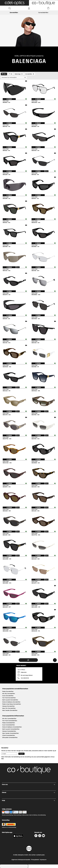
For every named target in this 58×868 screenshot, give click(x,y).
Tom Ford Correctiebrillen (10, 721)
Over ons (29, 784)
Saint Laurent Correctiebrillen (11, 729)
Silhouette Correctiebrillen (10, 737)
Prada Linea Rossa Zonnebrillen (12, 704)
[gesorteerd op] (14, 77)
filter (4, 74)
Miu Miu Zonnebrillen (9, 694)
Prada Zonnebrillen (8, 691)
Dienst (29, 792)
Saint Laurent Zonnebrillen (10, 700)
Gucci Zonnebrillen (8, 696)
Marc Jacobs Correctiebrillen (11, 733)
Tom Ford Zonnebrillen (9, 698)
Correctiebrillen (43, 13)
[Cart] (48, 8)
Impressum (43, 860)
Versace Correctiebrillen (9, 731)
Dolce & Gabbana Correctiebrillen (12, 727)
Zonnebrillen (14, 13)
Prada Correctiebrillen (9, 723)
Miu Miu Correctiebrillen (9, 719)
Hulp (29, 800)
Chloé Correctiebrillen (9, 735)
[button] (15, 3)
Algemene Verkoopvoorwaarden (21, 860)
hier (2, 759)
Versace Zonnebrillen (8, 706)
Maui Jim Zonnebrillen (9, 708)
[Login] (29, 8)
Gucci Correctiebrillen (9, 725)
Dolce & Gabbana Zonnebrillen (11, 702)
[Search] (10, 8)
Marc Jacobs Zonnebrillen (10, 710)
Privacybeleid (35, 860)
